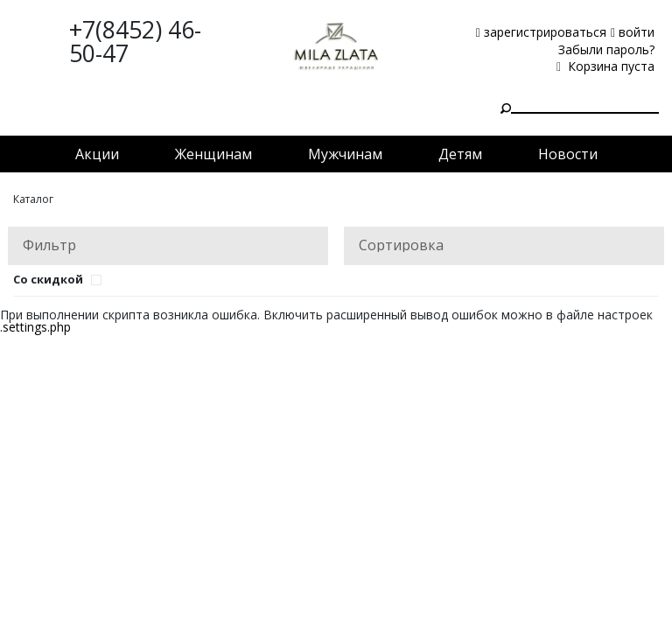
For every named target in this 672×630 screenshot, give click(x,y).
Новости (568, 154)
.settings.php (35, 327)
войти (633, 32)
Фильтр (49, 245)
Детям (460, 154)
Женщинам (213, 154)
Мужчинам (345, 154)
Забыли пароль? (606, 49)
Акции (97, 154)
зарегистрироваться (541, 32)
